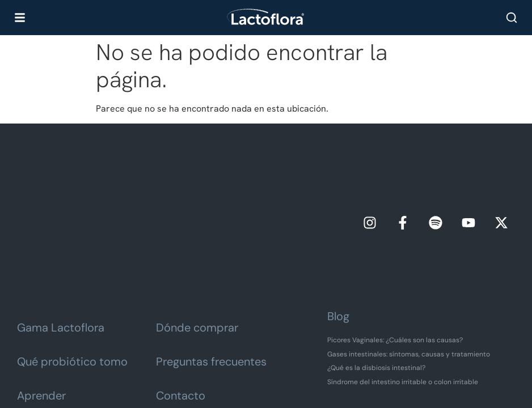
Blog (338, 228)
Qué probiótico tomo (72, 274)
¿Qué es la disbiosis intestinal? (376, 280)
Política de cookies (342, 365)
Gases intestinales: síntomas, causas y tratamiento (409, 266)
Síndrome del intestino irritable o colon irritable (403, 294)
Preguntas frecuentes (211, 274)
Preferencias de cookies (274, 376)
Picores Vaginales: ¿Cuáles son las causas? (395, 252)
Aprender (41, 308)
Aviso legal (193, 365)
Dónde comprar (197, 240)
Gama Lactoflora (61, 240)
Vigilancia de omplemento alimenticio (266, 388)
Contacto (181, 308)
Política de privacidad (261, 365)
